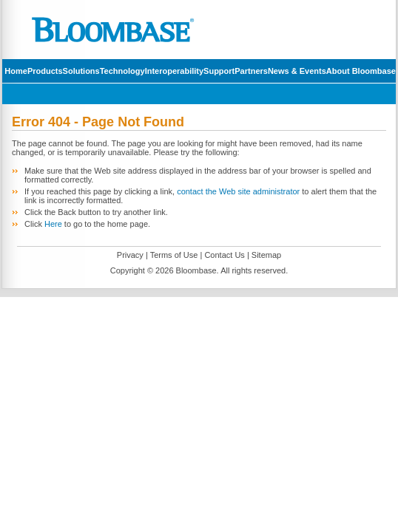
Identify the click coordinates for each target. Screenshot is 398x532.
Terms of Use (174, 255)
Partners (251, 71)
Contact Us (224, 255)
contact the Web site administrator (238, 191)
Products (45, 71)
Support (219, 71)
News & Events (297, 71)
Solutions (81, 71)
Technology (122, 71)
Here (53, 224)
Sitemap (266, 255)
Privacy (130, 255)
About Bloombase (361, 71)
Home (16, 71)
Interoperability (174, 71)
